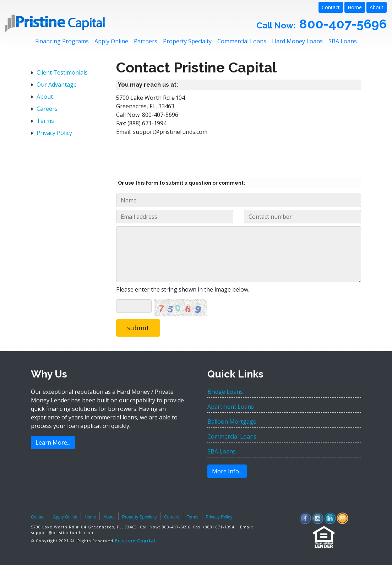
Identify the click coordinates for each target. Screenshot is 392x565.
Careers (47, 109)
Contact (331, 7)
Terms (45, 121)
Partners (146, 41)
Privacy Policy (54, 133)
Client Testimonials (62, 72)
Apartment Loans (231, 407)
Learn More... (53, 442)
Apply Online (111, 41)
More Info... (227, 471)
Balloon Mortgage (232, 422)
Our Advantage (57, 85)
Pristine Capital (135, 541)
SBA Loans (343, 41)
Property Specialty (187, 41)
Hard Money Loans (297, 41)
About (377, 7)
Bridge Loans (225, 392)
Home (355, 7)
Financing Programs (62, 41)
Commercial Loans (242, 41)
